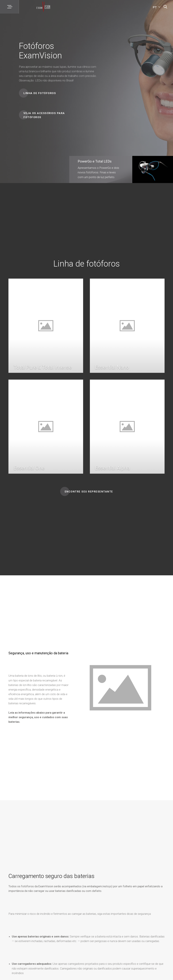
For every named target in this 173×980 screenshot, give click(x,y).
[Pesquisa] (165, 7)
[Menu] (9, 7)
